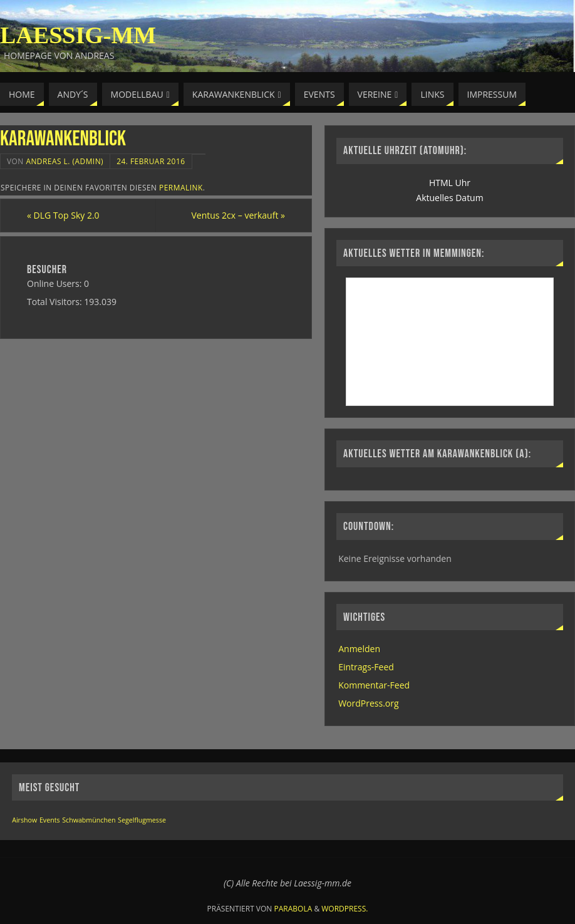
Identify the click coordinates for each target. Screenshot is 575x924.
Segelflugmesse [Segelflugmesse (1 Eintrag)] (142, 820)
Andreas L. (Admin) (65, 161)
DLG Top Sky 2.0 (63, 215)
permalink (181, 187)
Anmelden (359, 649)
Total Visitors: (55, 302)
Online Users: (55, 283)
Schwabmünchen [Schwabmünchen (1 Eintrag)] (89, 820)
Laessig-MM (78, 35)
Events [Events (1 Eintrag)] (50, 820)
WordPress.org (368, 703)
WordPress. (344, 909)
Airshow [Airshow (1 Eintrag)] (24, 820)
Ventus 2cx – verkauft (238, 215)
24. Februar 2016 (151, 161)
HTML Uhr (450, 183)
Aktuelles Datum (449, 198)
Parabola (293, 909)
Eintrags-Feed (366, 667)
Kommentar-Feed (374, 685)
